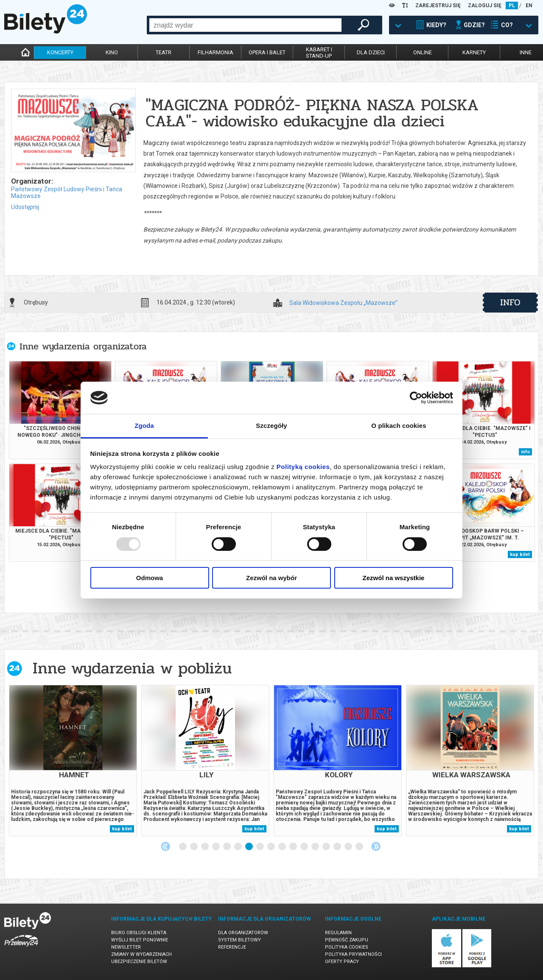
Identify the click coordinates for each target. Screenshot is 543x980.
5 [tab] (227, 847)
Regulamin (338, 933)
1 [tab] (183, 847)
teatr (164, 52)
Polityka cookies (347, 947)
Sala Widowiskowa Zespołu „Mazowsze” (343, 303)
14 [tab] (327, 847)
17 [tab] (360, 847)
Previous (165, 846)
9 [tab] (271, 847)
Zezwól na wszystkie (394, 578)
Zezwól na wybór (271, 578)
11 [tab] (294, 847)
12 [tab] (305, 847)
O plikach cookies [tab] (399, 426)
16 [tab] (349, 847)
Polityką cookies (303, 467)
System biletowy (239, 940)
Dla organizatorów (243, 933)
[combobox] (245, 25)
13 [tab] (316, 847)
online (423, 52)
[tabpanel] (73, 761)
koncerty (60, 52)
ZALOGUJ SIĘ (485, 6)
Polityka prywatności (353, 954)
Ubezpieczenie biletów (139, 962)
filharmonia (216, 52)
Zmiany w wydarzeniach (141, 954)
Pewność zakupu (347, 940)
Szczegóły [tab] (271, 426)
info (510, 302)
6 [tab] (238, 847)
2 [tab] (194, 847)
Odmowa (150, 578)
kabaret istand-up (319, 53)
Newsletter (126, 947)
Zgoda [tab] (144, 426)
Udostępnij (25, 207)
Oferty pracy (342, 962)
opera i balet (267, 52)
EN (529, 6)
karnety (474, 52)
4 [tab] (216, 847)
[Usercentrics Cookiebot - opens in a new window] (416, 398)
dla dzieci (371, 52)
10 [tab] (283, 847)
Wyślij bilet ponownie (140, 940)
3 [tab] (205, 847)
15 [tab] (338, 847)
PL (512, 6)
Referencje (232, 947)
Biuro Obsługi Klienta (139, 933)
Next (376, 846)
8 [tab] (260, 847)
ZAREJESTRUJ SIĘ (438, 6)
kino (112, 52)
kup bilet (520, 554)
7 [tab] (249, 847)
